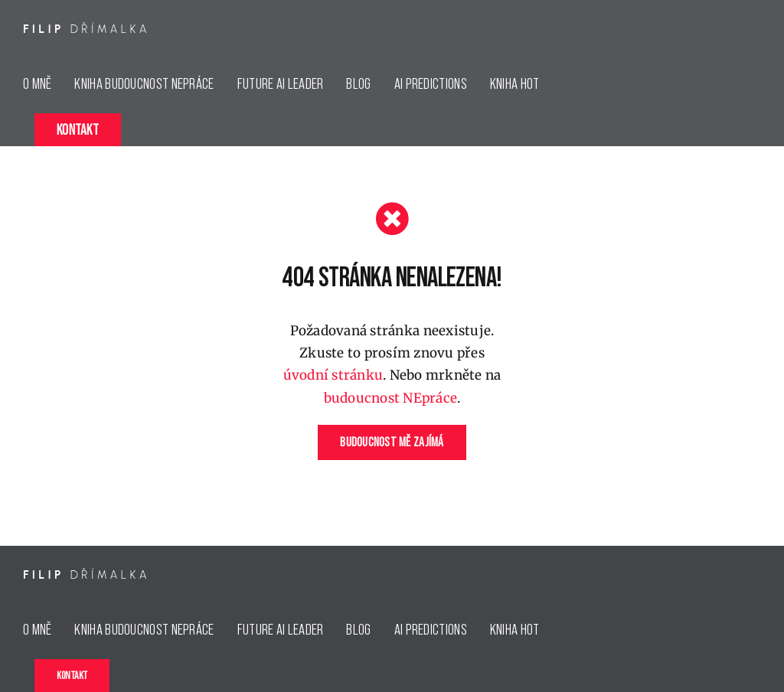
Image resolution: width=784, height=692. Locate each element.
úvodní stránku (333, 375)
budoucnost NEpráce (391, 398)
